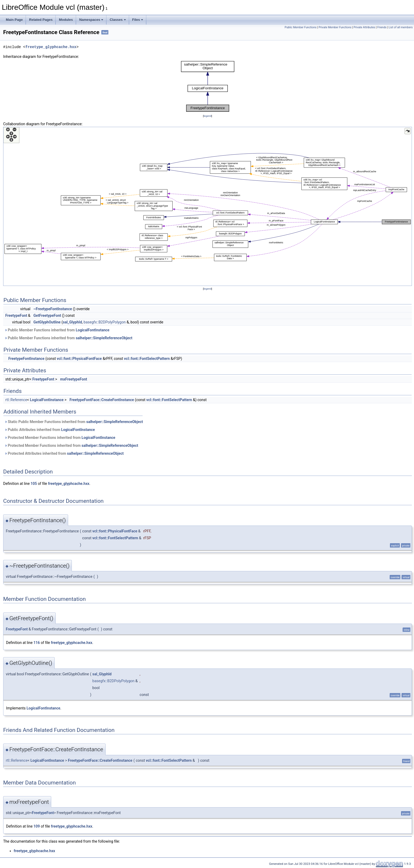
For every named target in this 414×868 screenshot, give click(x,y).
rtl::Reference (16, 400)
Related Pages (41, 20)
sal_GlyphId (72, 322)
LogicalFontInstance (93, 330)
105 (34, 484)
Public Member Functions (301, 27)
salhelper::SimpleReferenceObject (104, 338)
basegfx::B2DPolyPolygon (105, 322)
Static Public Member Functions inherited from (74, 422)
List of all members (401, 27)
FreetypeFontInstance (26, 359)
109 (37, 826)
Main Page (14, 20)
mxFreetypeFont (74, 379)
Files (138, 20)
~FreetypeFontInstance (53, 309)
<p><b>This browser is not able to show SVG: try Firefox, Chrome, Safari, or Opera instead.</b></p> (208, 86)
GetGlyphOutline (47, 322)
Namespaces (91, 20)
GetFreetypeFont (47, 315)
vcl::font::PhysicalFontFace (79, 359)
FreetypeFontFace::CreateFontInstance (102, 400)
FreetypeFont (16, 315)
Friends (382, 27)
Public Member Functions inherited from (57, 330)
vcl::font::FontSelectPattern (147, 359)
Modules (66, 20)
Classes (118, 20)
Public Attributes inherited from (50, 430)
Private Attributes (364, 27)
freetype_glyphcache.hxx (51, 47)
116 (37, 643)
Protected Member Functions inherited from (60, 438)
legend (207, 116)
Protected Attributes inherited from (64, 453)
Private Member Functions (335, 27)
